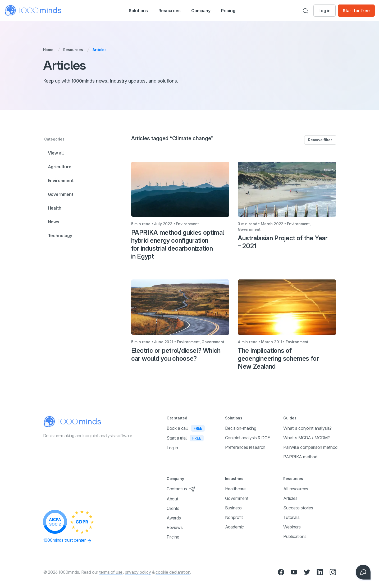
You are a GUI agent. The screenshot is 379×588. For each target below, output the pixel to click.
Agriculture (60, 167)
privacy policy (138, 572)
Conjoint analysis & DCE (248, 438)
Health (55, 208)
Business (234, 508)
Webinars (292, 527)
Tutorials (291, 517)
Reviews (175, 527)
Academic (235, 527)
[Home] (33, 10)
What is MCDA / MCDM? (307, 438)
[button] (133, 11)
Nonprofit (234, 517)
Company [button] (207, 11)
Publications (295, 536)
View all (56, 153)
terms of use (111, 572)
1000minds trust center (68, 540)
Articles (290, 498)
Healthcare (235, 489)
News (54, 222)
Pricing (237, 11)
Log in (325, 11)
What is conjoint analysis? (307, 428)
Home (48, 50)
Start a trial (185, 438)
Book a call (186, 428)
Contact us (181, 489)
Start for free (356, 11)
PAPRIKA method (300, 457)
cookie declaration (173, 572)
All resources (296, 489)
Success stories (298, 508)
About (172, 499)
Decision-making (241, 428)
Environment (61, 180)
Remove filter (320, 140)
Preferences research (245, 447)
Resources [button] (170, 11)
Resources (73, 50)
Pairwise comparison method (310, 447)
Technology (60, 236)
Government (61, 194)
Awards (174, 518)
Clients (173, 508)
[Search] (305, 11)
